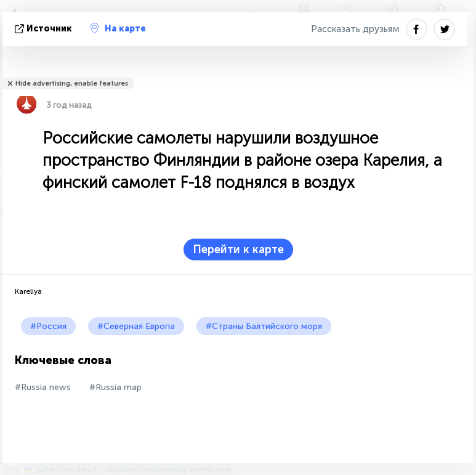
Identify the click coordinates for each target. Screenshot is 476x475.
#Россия (48, 326)
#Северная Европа (136, 326)
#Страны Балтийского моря (264, 326)
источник (45, 29)
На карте (118, 28)
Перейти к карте (238, 250)
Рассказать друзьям (355, 29)
